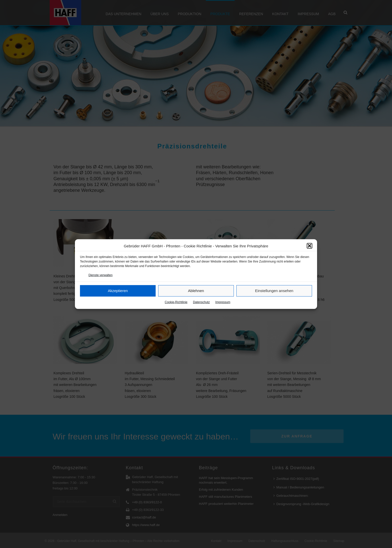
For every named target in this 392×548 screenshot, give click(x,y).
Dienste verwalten (101, 275)
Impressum (223, 302)
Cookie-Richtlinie (176, 302)
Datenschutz (201, 302)
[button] (310, 246)
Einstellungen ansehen (274, 291)
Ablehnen (196, 291)
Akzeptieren (118, 291)
